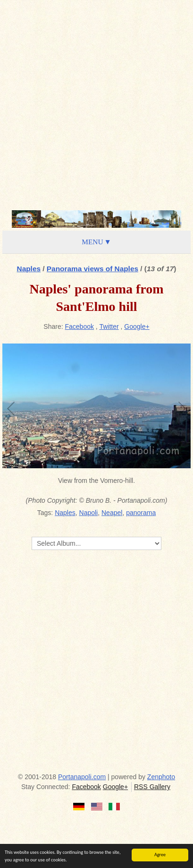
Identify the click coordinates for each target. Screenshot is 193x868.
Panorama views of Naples (92, 269)
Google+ (137, 327)
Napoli (89, 513)
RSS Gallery (152, 787)
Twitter (109, 327)
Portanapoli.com (82, 777)
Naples (29, 269)
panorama (141, 513)
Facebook (80, 327)
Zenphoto (161, 777)
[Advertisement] (96, 104)
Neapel (112, 513)
